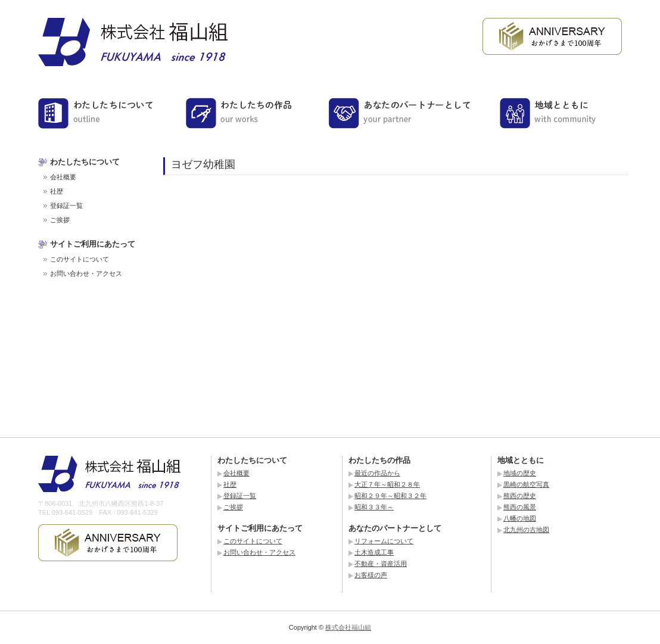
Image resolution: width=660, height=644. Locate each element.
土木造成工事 (374, 552)
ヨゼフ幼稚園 (203, 164)
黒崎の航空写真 (526, 484)
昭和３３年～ (374, 507)
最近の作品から (377, 473)
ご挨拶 (60, 220)
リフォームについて (384, 541)
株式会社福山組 (348, 627)
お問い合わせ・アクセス (86, 273)
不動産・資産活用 (381, 564)
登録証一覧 (66, 206)
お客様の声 (371, 575)
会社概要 (63, 177)
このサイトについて (80, 259)
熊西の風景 (520, 507)
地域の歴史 (520, 473)
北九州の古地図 (526, 530)
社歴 (57, 191)
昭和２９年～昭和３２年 (390, 496)
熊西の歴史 (520, 496)
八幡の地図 (520, 518)
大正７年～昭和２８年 (387, 484)
